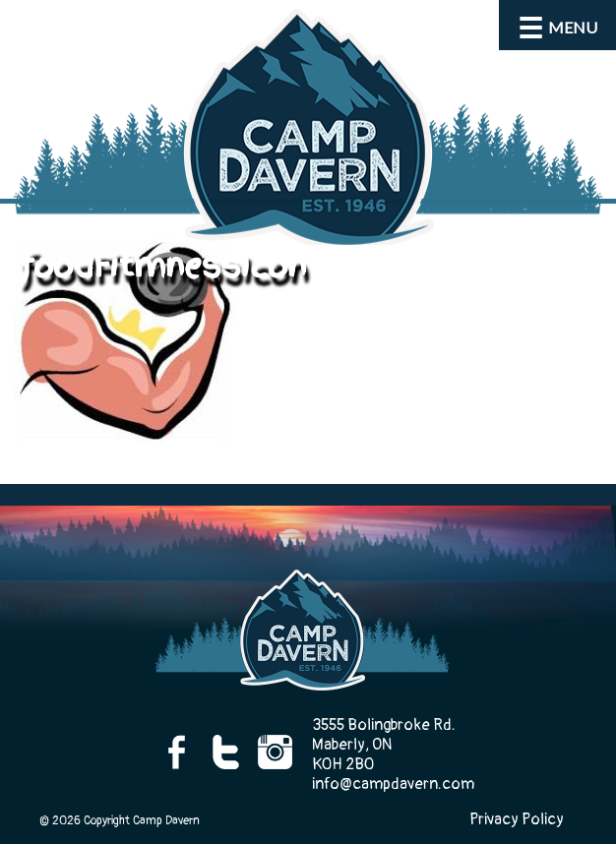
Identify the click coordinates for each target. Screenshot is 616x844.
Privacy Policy (517, 819)
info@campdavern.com (393, 784)
